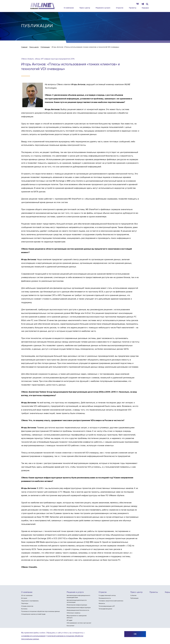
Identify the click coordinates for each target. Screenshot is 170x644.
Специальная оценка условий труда (33, 614)
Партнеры (25, 603)
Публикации (134, 598)
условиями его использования (33, 636)
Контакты (24, 609)
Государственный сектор (107, 595)
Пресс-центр (85, 8)
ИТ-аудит (70, 620)
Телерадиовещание (105, 609)
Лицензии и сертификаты (30, 601)
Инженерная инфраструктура (77, 605)
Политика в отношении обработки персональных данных (40, 611)
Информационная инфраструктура (79, 608)
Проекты (133, 8)
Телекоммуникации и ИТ (107, 606)
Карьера (145, 8)
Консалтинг (71, 626)
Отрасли (120, 8)
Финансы (102, 603)
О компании (69, 8)
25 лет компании (27, 595)
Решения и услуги (103, 8)
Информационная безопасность (78, 610)
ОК (135, 634)
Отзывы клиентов (27, 606)
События (133, 595)
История (24, 598)
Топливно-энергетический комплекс (111, 601)
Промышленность (105, 598)
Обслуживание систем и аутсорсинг (79, 623)
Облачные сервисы (73, 613)
